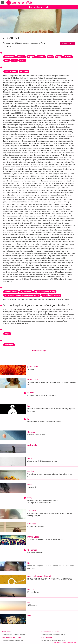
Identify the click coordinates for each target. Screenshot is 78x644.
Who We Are (6, 632)
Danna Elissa (33, 537)
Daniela (31, 471)
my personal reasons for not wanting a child (22, 295)
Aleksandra (32, 445)
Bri (29, 563)
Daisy (30, 498)
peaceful (21, 57)
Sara (29, 458)
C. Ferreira (32, 550)
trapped (31, 57)
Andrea (31, 589)
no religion (9, 345)
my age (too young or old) (45, 292)
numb (50, 57)
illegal (7, 334)
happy (59, 57)
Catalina (31, 432)
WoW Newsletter (47, 637)
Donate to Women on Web (11, 637)
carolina (31, 393)
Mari (29, 615)
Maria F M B (33, 380)
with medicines (11, 71)
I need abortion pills (39, 7)
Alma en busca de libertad (39, 576)
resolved (41, 57)
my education (26, 292)
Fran (29, 484)
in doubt (68, 57)
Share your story (67, 43)
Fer (29, 602)
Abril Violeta (33, 511)
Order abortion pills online (50, 632)
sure (7, 60)
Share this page (39, 351)
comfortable (10, 57)
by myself (24, 71)
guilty (14, 60)
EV (29, 406)
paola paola (33, 367)
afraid (22, 60)
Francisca (32, 524)
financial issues (11, 292)
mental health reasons (51, 295)
